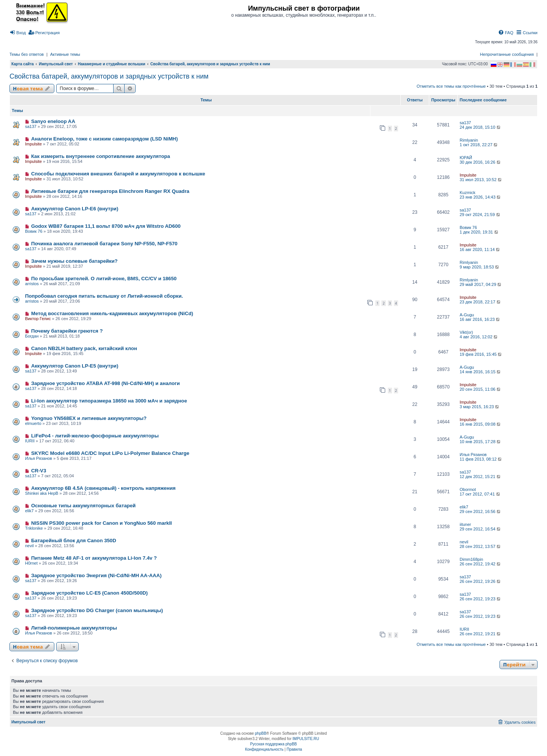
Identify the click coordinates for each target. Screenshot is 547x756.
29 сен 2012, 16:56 (481, 511)
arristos (32, 284)
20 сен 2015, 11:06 (481, 389)
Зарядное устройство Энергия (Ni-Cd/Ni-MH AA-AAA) (96, 575)
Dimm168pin (471, 559)
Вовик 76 (34, 231)
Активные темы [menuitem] (65, 54)
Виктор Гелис (38, 319)
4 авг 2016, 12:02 (479, 337)
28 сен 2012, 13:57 (481, 546)
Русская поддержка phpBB (273, 744)
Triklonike (34, 528)
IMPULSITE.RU (306, 739)
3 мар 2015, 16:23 (480, 407)
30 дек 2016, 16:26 (481, 162)
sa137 (31, 126)
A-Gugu (467, 315)
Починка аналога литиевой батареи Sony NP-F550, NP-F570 (104, 244)
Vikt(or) (466, 332)
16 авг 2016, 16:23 (480, 319)
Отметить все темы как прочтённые (451, 86)
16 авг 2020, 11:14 (480, 249)
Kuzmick (468, 193)
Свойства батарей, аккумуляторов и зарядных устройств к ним (109, 76)
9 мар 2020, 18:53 (480, 267)
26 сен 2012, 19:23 (481, 599)
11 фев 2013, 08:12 (481, 459)
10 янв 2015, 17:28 (481, 442)
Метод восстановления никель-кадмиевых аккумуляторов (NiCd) (112, 313)
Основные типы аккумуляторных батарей (83, 506)
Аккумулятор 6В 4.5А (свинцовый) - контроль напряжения (103, 488)
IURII (30, 441)
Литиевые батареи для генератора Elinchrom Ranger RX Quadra (110, 191)
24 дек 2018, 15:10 (481, 127)
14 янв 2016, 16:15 (481, 372)
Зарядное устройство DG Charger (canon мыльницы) (97, 610)
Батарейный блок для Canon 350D (74, 541)
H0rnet (31, 563)
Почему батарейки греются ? (67, 331)
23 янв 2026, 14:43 (481, 197)
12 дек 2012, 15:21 (481, 477)
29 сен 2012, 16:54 (481, 529)
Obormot (468, 489)
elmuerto (33, 423)
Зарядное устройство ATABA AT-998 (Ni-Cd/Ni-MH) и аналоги (105, 383)
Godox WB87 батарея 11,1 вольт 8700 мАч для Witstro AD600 (106, 226)
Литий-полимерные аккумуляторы (74, 628)
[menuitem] (18, 33)
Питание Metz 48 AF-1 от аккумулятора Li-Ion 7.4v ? (94, 558)
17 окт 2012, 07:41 (480, 494)
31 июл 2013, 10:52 (481, 180)
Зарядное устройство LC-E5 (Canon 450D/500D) (89, 593)
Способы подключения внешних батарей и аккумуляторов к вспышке (118, 174)
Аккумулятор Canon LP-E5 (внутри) (75, 366)
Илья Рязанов (39, 458)
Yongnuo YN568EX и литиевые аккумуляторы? (89, 418)
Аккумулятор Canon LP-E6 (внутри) (75, 209)
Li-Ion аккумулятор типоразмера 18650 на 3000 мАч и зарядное (109, 401)
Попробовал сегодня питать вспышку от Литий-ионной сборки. (104, 296)
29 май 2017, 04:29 (481, 284)
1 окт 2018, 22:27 (479, 145)
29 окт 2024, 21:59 (480, 215)
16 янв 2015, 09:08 (481, 424)
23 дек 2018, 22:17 (481, 302)
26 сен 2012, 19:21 (481, 634)
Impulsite (33, 144)
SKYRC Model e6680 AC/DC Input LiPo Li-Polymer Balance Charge (110, 453)
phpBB (261, 733)
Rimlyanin (469, 140)
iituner (465, 524)
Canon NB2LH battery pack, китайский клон (84, 348)
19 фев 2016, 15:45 (481, 354)
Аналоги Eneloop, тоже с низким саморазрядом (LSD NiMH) (104, 139)
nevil (29, 546)
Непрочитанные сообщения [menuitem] (507, 54)
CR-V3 (39, 471)
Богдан (32, 336)
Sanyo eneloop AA (53, 121)
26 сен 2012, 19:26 (481, 581)
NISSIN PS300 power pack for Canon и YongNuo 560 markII (102, 523)
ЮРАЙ (466, 158)
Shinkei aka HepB (42, 493)
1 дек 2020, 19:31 (479, 232)
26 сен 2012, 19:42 (481, 564)
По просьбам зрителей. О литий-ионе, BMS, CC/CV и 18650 (104, 279)
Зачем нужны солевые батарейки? (74, 261)
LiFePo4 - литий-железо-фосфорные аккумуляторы (95, 436)
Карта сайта (23, 64)
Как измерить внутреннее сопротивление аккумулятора (101, 156)
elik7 (29, 511)
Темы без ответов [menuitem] (27, 54)
